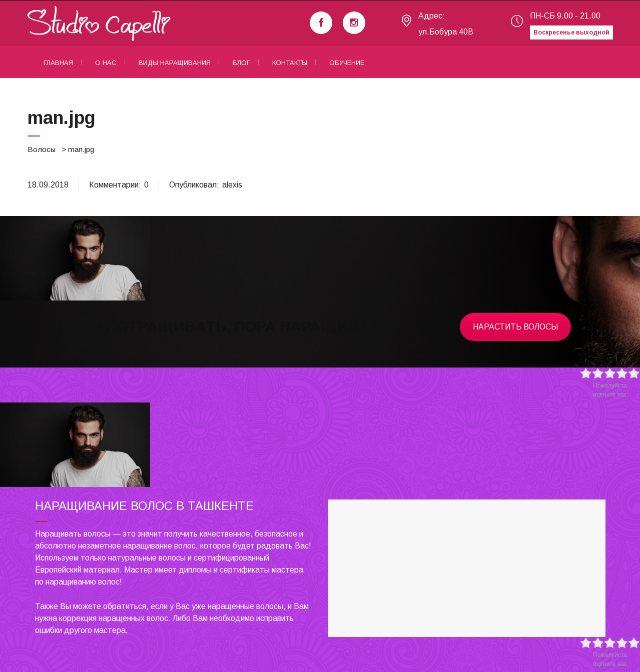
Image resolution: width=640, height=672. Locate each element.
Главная (58, 63)
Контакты (290, 63)
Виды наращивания (175, 63)
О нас (106, 63)
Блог (241, 63)
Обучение (347, 63)
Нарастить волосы (515, 327)
